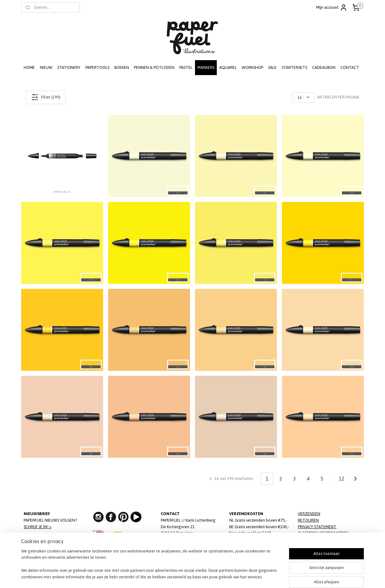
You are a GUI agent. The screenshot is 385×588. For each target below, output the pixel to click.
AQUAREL (228, 67)
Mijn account (332, 7)
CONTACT (350, 67)
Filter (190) (46, 97)
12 (342, 479)
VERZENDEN (309, 514)
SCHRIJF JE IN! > (38, 527)
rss (182, 576)
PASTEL (186, 67)
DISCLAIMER (308, 540)
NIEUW (46, 67)
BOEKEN (122, 67)
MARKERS (206, 67)
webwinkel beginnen (203, 576)
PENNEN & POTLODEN (154, 67)
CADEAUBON (324, 67)
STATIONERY (69, 67)
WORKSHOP (252, 67)
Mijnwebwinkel (253, 576)
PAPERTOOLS (97, 67)
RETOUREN (308, 520)
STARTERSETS (294, 67)
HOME (29, 67)
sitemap (171, 576)
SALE (272, 67)
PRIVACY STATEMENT (317, 527)
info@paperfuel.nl (189, 546)
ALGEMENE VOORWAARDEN (323, 533)
